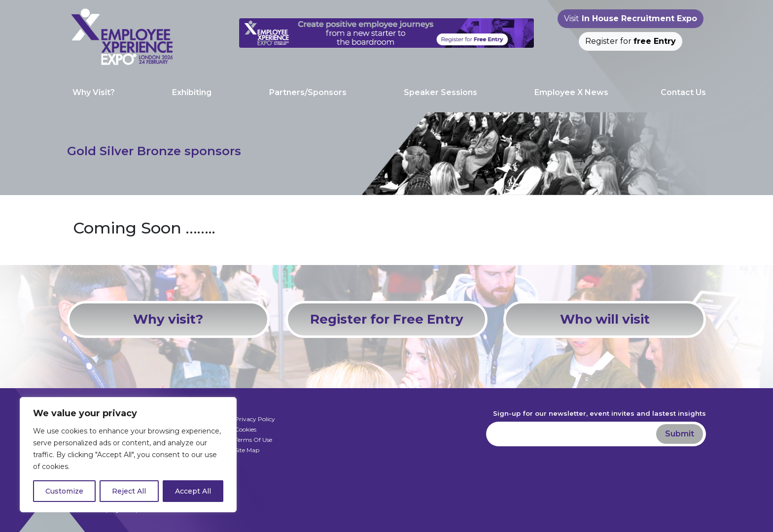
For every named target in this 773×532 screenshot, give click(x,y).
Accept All (193, 491)
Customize (64, 491)
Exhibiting (192, 92)
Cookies (246, 429)
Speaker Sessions (440, 92)
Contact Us (683, 92)
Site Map (247, 450)
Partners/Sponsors (308, 92)
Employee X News (571, 92)
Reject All (129, 491)
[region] (128, 455)
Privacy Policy (255, 419)
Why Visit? (94, 92)
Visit (631, 18)
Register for (631, 41)
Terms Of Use (253, 440)
